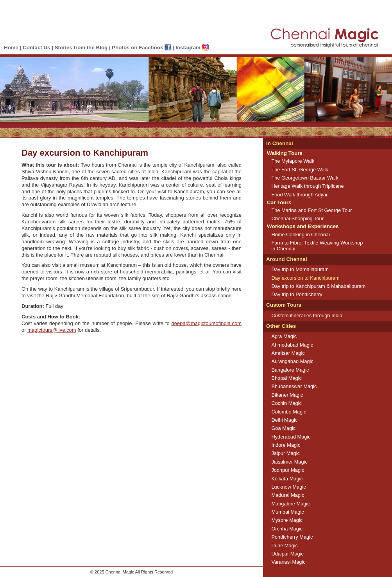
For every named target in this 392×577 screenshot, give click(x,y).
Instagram (192, 48)
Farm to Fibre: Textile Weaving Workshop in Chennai (317, 246)
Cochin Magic (286, 403)
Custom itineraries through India (307, 315)
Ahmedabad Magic (292, 345)
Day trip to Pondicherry (297, 294)
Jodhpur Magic (288, 470)
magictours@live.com (52, 330)
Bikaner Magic (287, 395)
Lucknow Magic (288, 487)
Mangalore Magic (290, 504)
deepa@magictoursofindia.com (207, 323)
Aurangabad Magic (292, 361)
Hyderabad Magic (291, 437)
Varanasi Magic (288, 562)
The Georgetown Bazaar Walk (305, 178)
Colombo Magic (289, 412)
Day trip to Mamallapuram (300, 269)
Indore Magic (286, 445)
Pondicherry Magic (292, 537)
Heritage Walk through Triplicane (307, 186)
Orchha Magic (287, 529)
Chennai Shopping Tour (297, 218)
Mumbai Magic (287, 512)
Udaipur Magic (287, 554)
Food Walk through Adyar (299, 195)
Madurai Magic (288, 495)
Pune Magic (285, 546)
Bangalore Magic (290, 370)
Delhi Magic (284, 420)
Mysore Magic (287, 520)
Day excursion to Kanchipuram (305, 278)
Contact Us (36, 48)
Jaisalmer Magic (289, 462)
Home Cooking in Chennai (300, 235)
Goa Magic (283, 428)
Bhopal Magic (286, 378)
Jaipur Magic (285, 453)
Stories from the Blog (81, 48)
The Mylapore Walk (293, 161)
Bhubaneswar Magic (294, 386)
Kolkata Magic (287, 479)
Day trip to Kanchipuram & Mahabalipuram (318, 286)
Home (11, 48)
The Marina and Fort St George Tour (311, 210)
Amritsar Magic (288, 353)
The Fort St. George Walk (300, 170)
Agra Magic (284, 336)
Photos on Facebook (141, 48)
